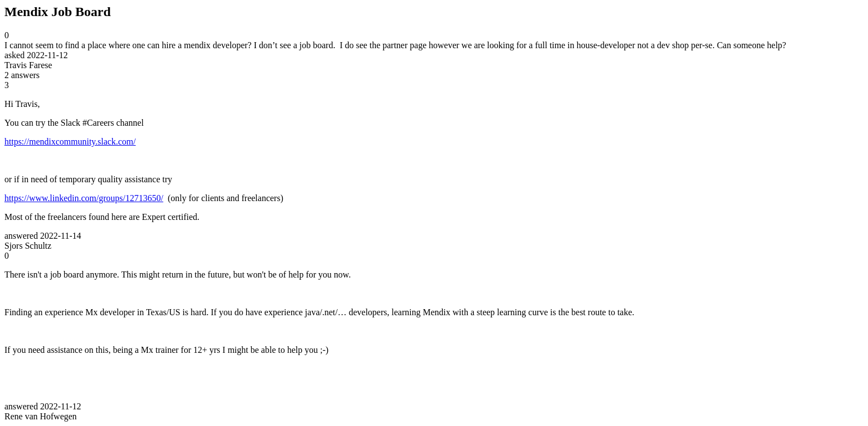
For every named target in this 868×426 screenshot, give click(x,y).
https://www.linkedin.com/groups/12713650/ (84, 198)
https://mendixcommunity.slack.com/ (70, 142)
